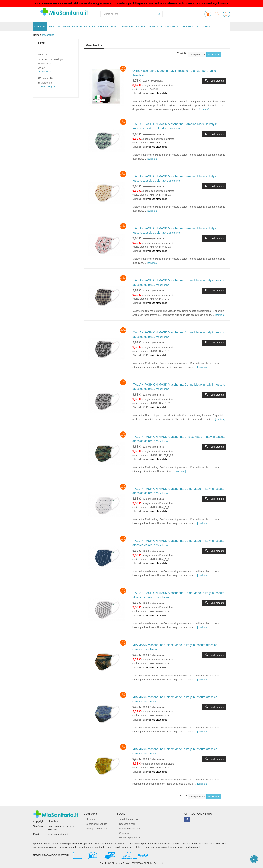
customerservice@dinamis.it (212, 3)
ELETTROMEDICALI (152, 27)
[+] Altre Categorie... (48, 86)
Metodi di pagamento (130, 838)
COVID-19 (40, 27)
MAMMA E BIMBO (129, 27)
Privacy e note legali (96, 829)
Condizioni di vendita (96, 824)
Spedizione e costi (129, 819)
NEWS (206, 27)
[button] (208, 14)
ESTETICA (90, 27)
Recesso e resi (127, 824)
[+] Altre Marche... (46, 71)
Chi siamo (91, 819)
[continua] (204, 109)
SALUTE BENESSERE (70, 27)
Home (36, 35)
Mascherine (48, 35)
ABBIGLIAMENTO (107, 27)
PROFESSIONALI (191, 27)
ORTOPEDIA (172, 27)
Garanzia (124, 833)
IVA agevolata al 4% (130, 829)
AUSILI (51, 27)
